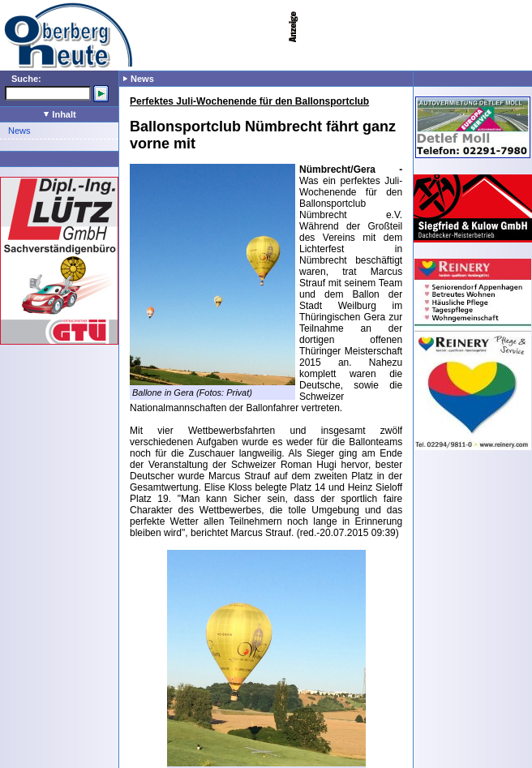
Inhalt (60, 114)
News (19, 131)
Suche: (26, 79)
